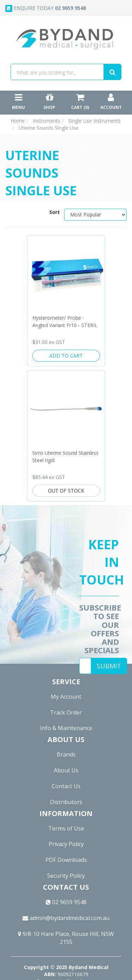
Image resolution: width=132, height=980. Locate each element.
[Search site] (112, 72)
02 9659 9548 (66, 902)
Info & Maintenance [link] (66, 728)
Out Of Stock (66, 491)
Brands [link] (66, 754)
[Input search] (57, 72)
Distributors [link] (66, 802)
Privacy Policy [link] (66, 844)
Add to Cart (66, 356)
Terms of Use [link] (66, 828)
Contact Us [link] (66, 786)
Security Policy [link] (66, 876)
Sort (54, 212)
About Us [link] (66, 770)
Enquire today (46, 8)
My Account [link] (66, 697)
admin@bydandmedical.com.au (66, 918)
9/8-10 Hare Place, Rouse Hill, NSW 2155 (66, 938)
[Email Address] (85, 666)
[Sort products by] (95, 215)
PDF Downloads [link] (66, 860)
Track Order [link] (66, 712)
